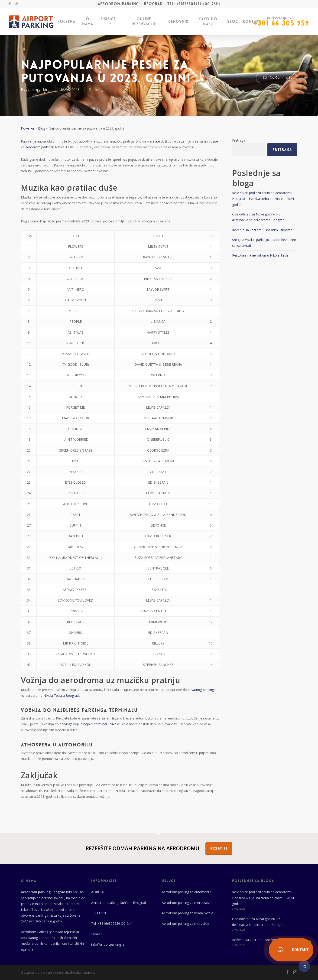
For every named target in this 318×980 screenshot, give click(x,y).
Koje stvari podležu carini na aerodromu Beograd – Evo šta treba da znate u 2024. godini (263, 199)
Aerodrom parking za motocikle (185, 923)
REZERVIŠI (219, 849)
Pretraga (239, 140)
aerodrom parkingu (40, 147)
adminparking (38, 90)
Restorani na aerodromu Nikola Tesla (260, 255)
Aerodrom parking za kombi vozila (187, 913)
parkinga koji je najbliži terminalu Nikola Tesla (93, 724)
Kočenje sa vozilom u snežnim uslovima (262, 230)
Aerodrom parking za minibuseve (187, 903)
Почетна (28, 128)
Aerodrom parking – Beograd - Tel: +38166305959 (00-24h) (159, 4)
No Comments (276, 78)
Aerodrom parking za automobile (187, 892)
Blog (42, 128)
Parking (96, 90)
